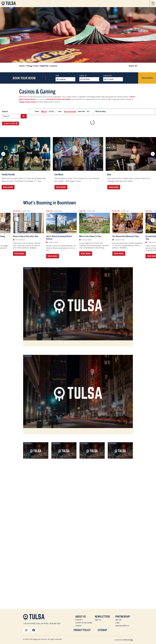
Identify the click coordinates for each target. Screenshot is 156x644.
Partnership (123, 616)
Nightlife (45, 66)
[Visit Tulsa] (9, 4)
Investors (79, 620)
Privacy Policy (82, 630)
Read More (8, 187)
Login (118, 623)
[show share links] (133, 66)
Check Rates (147, 78)
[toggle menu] (153, 4)
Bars (109, 174)
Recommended (70, 111)
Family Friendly (8, 174)
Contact (78, 626)
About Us (81, 616)
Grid (44, 111)
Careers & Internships (84, 623)
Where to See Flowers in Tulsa (90, 236)
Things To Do (33, 66)
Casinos (54, 66)
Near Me (81, 111)
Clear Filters (11, 123)
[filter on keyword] (24, 116)
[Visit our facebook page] (34, 630)
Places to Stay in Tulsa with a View (26, 236)
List (51, 111)
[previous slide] (3, 154)
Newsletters (102, 616)
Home (23, 66)
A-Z (88, 111)
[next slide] (153, 154)
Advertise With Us (122, 626)
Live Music (59, 174)
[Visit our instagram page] (26, 630)
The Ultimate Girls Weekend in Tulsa (126, 236)
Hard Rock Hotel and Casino (59, 99)
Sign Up (98, 620)
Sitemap (102, 630)
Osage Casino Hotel (27, 102)
